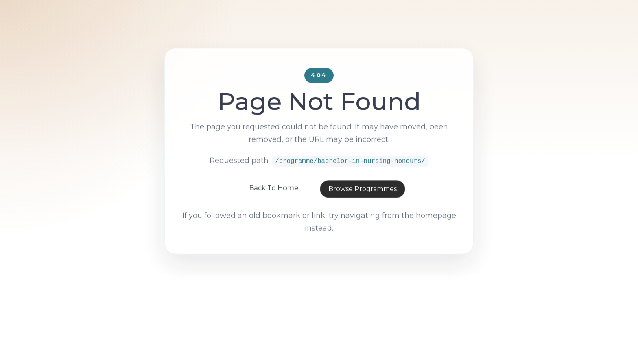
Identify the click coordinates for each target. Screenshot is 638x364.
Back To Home (274, 205)
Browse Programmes (363, 206)
